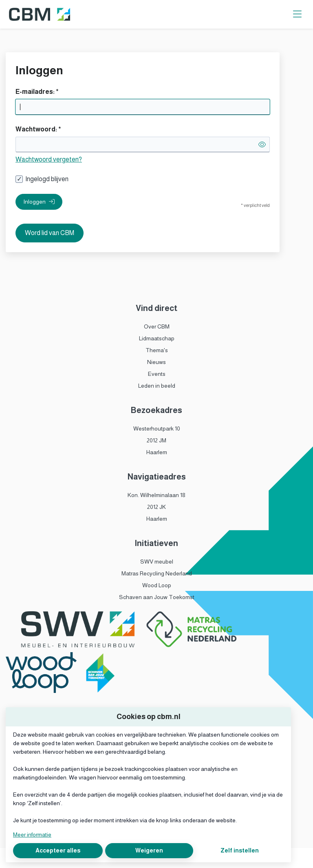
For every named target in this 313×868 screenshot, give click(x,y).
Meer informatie (32, 835)
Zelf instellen (240, 850)
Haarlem (157, 452)
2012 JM (156, 440)
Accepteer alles (58, 850)
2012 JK (156, 507)
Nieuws (156, 362)
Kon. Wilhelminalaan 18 (156, 495)
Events (157, 374)
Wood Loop (157, 585)
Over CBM (157, 326)
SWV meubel (157, 562)
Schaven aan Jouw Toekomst (157, 597)
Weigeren (149, 850)
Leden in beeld (157, 386)
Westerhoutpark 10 (157, 428)
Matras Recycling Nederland (157, 573)
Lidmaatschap (157, 338)
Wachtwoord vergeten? (49, 159)
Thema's (157, 350)
